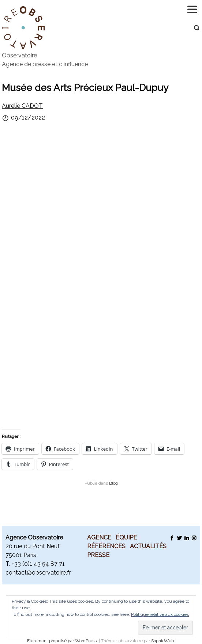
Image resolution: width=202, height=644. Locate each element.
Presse (98, 555)
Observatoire (19, 55)
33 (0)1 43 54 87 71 (40, 564)
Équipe (126, 537)
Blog (113, 483)
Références (106, 546)
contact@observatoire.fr (38, 573)
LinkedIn (186, 538)
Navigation (193, 9)
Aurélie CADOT (22, 106)
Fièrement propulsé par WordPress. (63, 641)
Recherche (193, 28)
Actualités (148, 546)
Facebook (172, 538)
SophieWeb (162, 641)
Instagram (194, 538)
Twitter (179, 538)
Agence (99, 537)
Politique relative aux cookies (160, 614)
